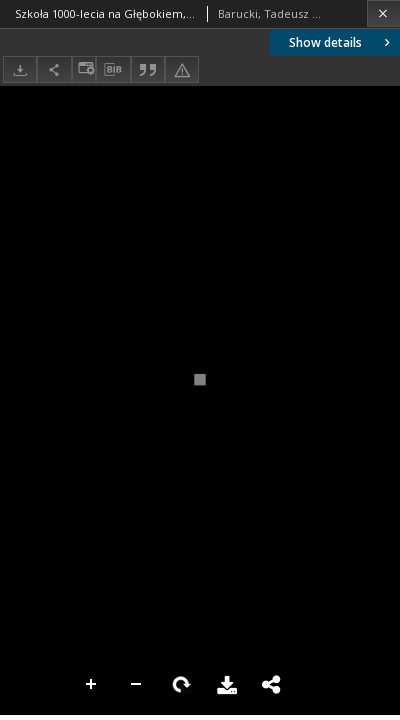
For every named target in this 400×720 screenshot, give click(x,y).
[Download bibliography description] (113, 70)
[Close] (383, 13)
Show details (341, 42)
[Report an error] (182, 69)
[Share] (54, 69)
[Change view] (84, 69)
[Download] (20, 69)
